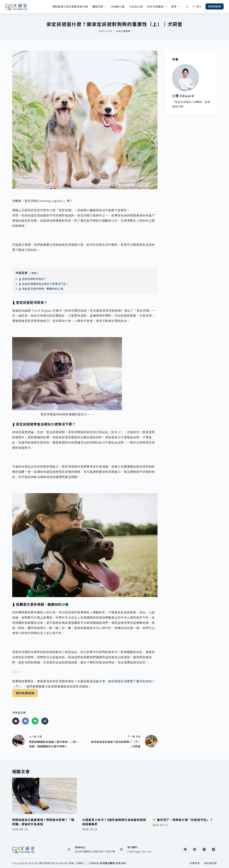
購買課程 (100, 6)
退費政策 (195, 863)
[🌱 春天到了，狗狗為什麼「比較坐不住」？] (185, 796)
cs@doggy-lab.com (139, 851)
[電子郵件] (16, 721)
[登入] (197, 6)
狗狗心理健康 (123, 31)
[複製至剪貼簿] (45, 721)
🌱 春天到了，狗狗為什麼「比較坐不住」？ (183, 820)
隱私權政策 (211, 863)
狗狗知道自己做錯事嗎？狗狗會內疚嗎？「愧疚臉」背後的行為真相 (43, 822)
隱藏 (34, 273)
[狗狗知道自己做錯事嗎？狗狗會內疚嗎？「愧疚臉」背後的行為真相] (45, 796)
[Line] (35, 721)
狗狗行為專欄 (158, 6)
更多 (176, 6)
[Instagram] (204, 850)
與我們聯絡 (215, 6)
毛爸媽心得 (136, 6)
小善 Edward (183, 96)
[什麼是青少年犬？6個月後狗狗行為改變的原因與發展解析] (115, 796)
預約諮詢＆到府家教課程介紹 (70, 6)
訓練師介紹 (118, 6)
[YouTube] (214, 850)
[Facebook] (25, 721)
